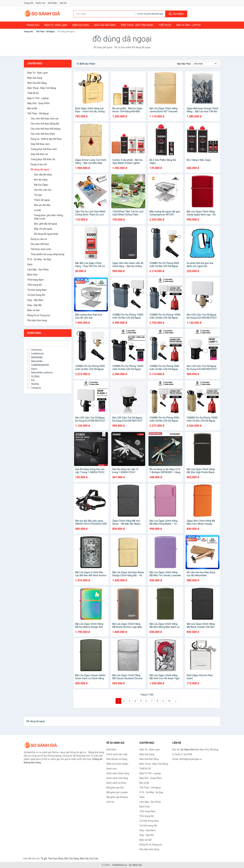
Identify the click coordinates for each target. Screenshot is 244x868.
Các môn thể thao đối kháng (45, 129)
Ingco (32, 369)
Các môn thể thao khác (43, 134)
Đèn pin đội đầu (42, 205)
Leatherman (36, 354)
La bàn (38, 210)
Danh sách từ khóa (116, 783)
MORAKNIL (35, 357)
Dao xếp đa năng (43, 175)
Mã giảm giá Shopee (117, 797)
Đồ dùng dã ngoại (40, 169)
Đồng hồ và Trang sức (39, 315)
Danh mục (41, 3)
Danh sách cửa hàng (117, 778)
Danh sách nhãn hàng (118, 773)
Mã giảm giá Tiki (115, 788)
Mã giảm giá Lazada (117, 792)
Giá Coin (94, 859)
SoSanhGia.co (120, 865)
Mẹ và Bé (32, 108)
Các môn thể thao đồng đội (45, 124)
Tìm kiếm (176, 14)
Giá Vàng (74, 859)
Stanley (33, 384)
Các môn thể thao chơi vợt (44, 119)
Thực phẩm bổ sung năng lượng (47, 254)
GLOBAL (34, 376)
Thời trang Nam (35, 280)
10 (169, 701)
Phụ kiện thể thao (40, 244)
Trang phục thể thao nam (44, 149)
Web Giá (84, 859)
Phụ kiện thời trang (37, 320)
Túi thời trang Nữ (36, 295)
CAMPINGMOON (38, 365)
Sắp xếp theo (184, 64)
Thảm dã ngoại (42, 200)
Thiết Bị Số (165, 25)
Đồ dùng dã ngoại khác (46, 234)
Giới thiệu (52, 3)
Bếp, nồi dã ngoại (43, 229)
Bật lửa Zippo (41, 185)
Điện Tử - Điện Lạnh (56, 25)
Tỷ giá (44, 859)
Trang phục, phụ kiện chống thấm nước (48, 217)
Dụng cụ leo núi (39, 164)
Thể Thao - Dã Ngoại (45, 32)
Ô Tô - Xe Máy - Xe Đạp (39, 259)
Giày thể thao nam (40, 144)
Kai (31, 380)
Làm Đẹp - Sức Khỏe (38, 270)
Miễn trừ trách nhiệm (117, 764)
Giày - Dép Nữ (34, 305)
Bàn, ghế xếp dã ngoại (46, 224)
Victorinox (35, 350)
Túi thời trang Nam (37, 290)
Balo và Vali (33, 310)
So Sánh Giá (135, 865)
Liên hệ (63, 3)
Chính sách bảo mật (117, 754)
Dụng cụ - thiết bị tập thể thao (46, 139)
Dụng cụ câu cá (39, 239)
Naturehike (35, 361)
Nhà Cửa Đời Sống (105, 25)
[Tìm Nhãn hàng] (48, 343)
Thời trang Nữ (34, 285)
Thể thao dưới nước (41, 249)
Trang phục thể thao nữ (43, 159)
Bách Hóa (32, 275)
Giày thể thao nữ (39, 154)
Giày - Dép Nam (35, 300)
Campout (34, 388)
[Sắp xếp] (205, 64)
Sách (30, 264)
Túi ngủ (38, 195)
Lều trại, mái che (43, 190)
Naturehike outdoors (40, 373)
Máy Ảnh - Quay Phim (38, 103)
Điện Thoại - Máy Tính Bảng (137, 25)
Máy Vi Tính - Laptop (188, 25)
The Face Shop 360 (58, 859)
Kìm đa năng (41, 180)
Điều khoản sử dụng (117, 759)
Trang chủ (29, 3)
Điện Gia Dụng (81, 25)
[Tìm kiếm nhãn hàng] (104, 14)
